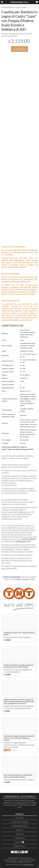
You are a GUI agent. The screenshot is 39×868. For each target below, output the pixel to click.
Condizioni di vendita (20, 822)
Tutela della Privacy (19, 826)
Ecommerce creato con (20, 864)
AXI (33, 579)
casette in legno (22, 579)
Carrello (20, 842)
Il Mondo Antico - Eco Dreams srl (23, 2)
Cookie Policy (19, 838)
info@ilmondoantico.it (25, 862)
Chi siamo (19, 818)
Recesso (20, 830)
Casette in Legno (21, 7)
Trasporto (20, 834)
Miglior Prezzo (20, 846)
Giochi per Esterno (7, 7)
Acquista (19, 49)
